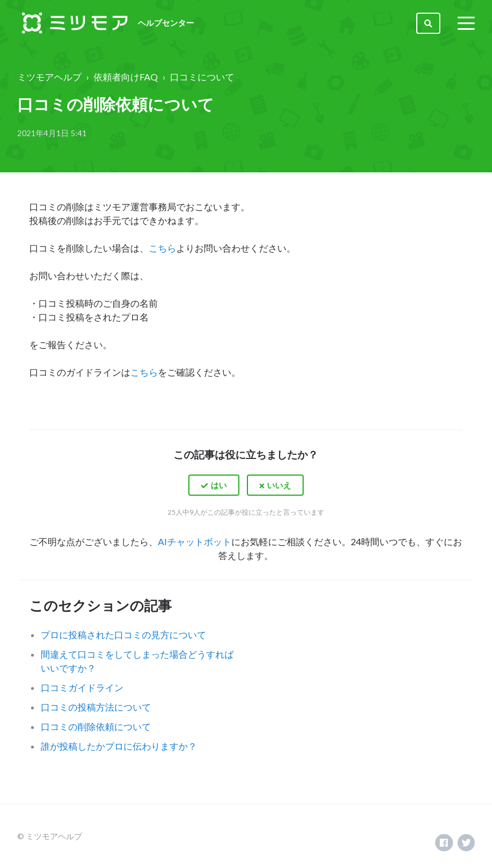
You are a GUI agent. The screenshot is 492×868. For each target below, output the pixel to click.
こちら (162, 248)
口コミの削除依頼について (96, 726)
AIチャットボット (195, 541)
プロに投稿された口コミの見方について (123, 634)
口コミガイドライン (82, 687)
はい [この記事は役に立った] (219, 485)
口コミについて (202, 77)
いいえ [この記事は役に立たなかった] (279, 485)
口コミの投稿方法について (96, 707)
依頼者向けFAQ (126, 77)
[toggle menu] (466, 23)
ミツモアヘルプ (49, 77)
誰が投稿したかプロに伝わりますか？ (119, 746)
